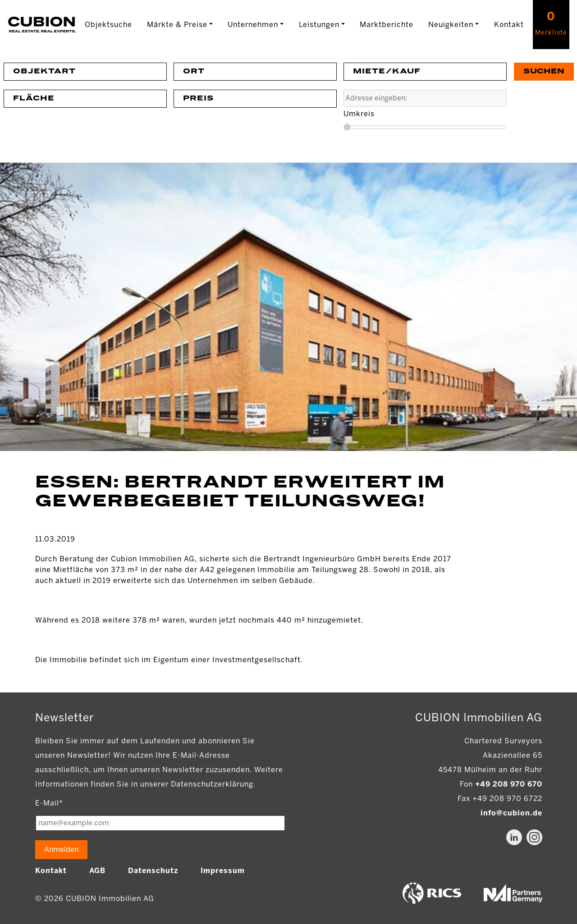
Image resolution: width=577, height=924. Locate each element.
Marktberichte (387, 25)
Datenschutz (153, 871)
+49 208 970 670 (509, 784)
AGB (97, 871)
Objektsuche (108, 25)
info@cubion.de (511, 813)
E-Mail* (49, 803)
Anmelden (61, 849)
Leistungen (319, 25)
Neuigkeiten (451, 25)
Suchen (544, 71)
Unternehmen (253, 25)
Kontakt (509, 25)
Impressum (223, 871)
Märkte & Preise (177, 25)
